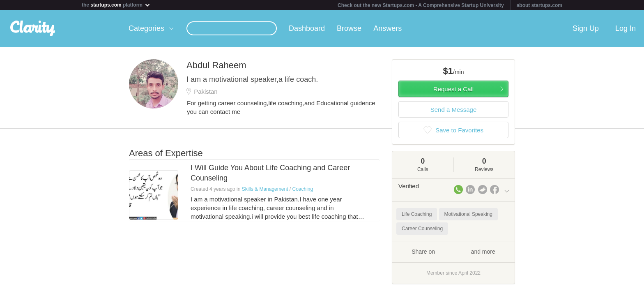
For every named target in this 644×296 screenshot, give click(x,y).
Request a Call (453, 89)
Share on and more (453, 251)
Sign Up (586, 28)
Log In (626, 28)
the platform (116, 5)
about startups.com (539, 5)
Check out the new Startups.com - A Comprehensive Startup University (421, 5)
